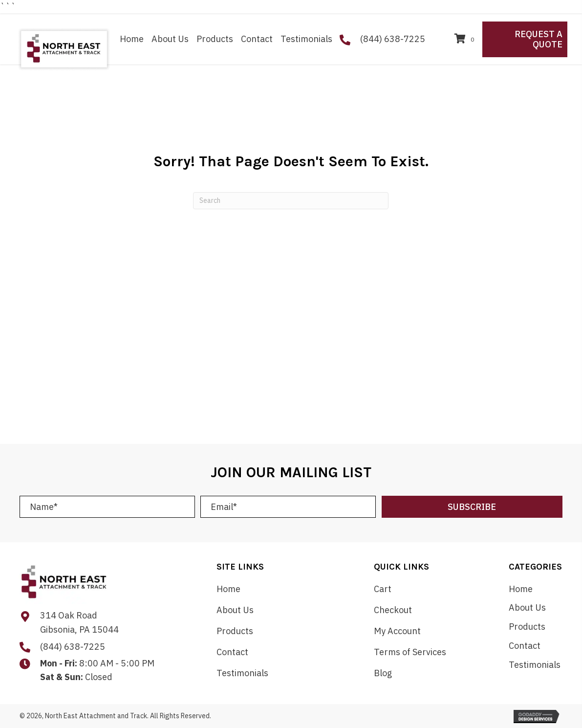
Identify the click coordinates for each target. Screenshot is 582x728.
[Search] (291, 201)
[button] (472, 507)
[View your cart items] (466, 39)
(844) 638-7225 (393, 39)
